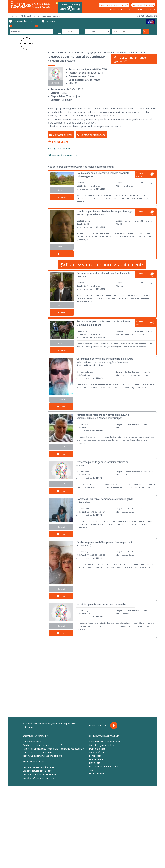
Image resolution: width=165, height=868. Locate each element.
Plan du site (95, 763)
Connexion (149, 5)
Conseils (140, 9)
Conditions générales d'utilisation (105, 742)
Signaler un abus (60, 148)
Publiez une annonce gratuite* (114, 5)
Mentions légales (97, 749)
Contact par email (61, 135)
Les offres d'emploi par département (40, 774)
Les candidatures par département (39, 767)
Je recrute (48, 21)
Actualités (150, 9)
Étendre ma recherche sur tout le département (21, 26)
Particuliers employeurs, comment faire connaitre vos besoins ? (53, 749)
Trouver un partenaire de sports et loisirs (42, 756)
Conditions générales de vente (104, 745)
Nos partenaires (97, 759)
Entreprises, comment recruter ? (38, 752)
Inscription (137, 5)
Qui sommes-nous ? (33, 742)
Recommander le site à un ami (104, 766)
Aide (131, 9)
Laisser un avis (58, 142)
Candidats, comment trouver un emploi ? (42, 745)
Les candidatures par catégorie (38, 771)
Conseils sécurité (97, 752)
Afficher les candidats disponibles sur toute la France (48, 26)
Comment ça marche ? (116, 9)
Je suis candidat (23, 21)
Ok (146, 31)
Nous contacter (97, 773)
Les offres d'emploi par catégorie (39, 778)
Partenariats (95, 756)
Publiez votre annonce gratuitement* (102, 265)
